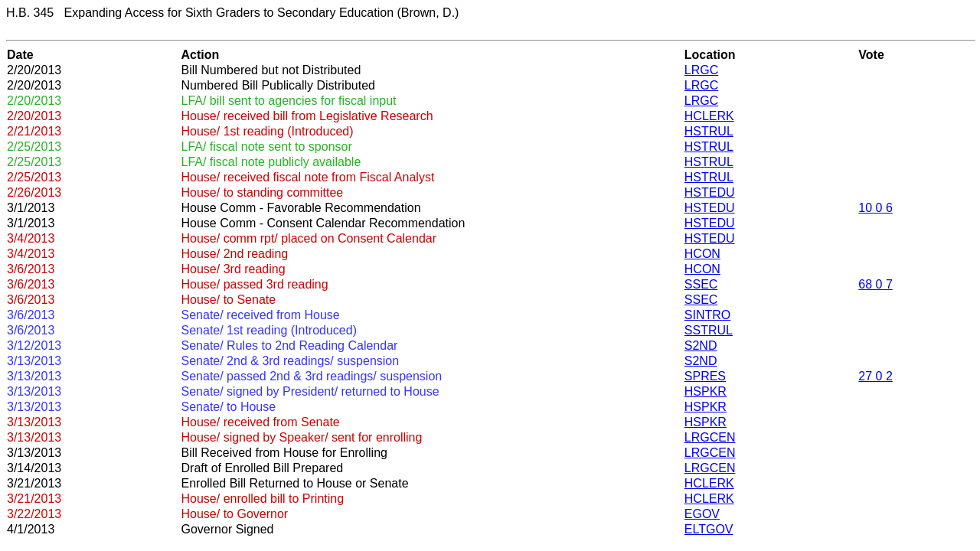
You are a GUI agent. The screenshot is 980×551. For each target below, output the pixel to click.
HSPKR (706, 391)
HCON (702, 254)
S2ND (701, 346)
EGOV (702, 514)
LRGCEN (710, 437)
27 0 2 (875, 376)
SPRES (705, 376)
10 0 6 (875, 208)
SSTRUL (709, 330)
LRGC (701, 70)
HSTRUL (709, 131)
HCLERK (709, 116)
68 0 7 (875, 284)
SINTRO (707, 315)
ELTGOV (709, 529)
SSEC (701, 284)
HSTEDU (710, 192)
